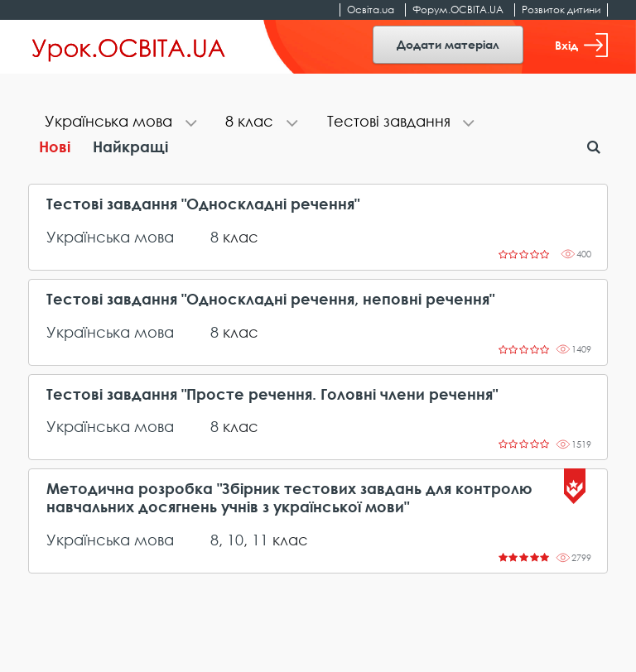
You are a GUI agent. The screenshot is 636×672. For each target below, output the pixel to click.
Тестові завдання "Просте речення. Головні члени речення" (272, 394)
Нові (55, 146)
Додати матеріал (448, 44)
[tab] (118, 123)
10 (235, 540)
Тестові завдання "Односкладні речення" (203, 204)
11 (260, 540)
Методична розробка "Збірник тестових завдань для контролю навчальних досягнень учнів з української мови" (289, 498)
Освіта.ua (371, 10)
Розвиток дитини (561, 10)
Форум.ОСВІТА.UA (458, 10)
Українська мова (110, 237)
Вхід (581, 45)
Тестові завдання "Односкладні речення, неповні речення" (270, 299)
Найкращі (130, 146)
